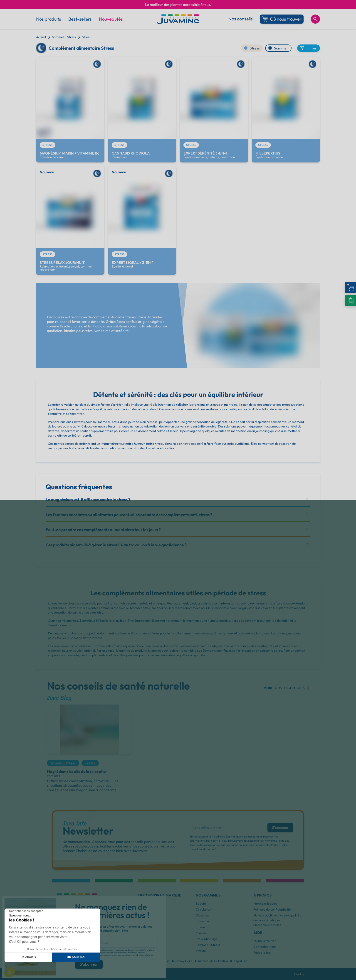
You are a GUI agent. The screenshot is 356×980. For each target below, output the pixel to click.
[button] (160, 902)
